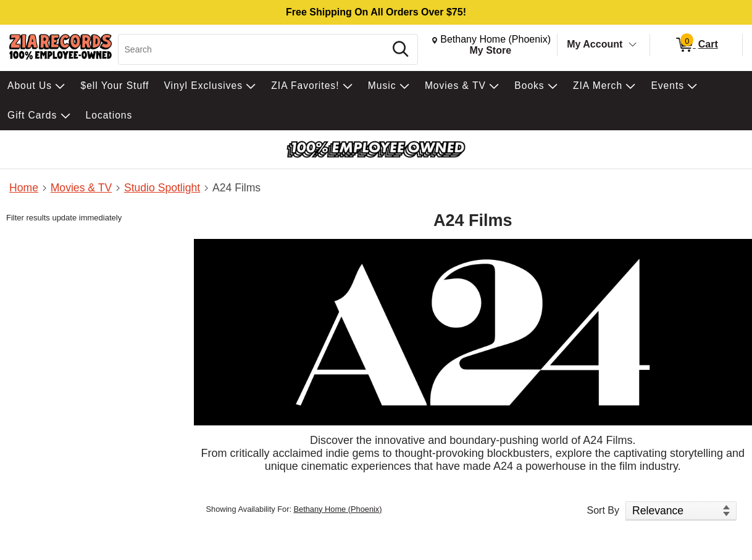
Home (24, 188)
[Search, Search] (254, 49)
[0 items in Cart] (696, 45)
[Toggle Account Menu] (633, 45)
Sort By (603, 510)
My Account (595, 44)
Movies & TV (81, 188)
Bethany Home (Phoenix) (338, 509)
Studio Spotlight (162, 188)
